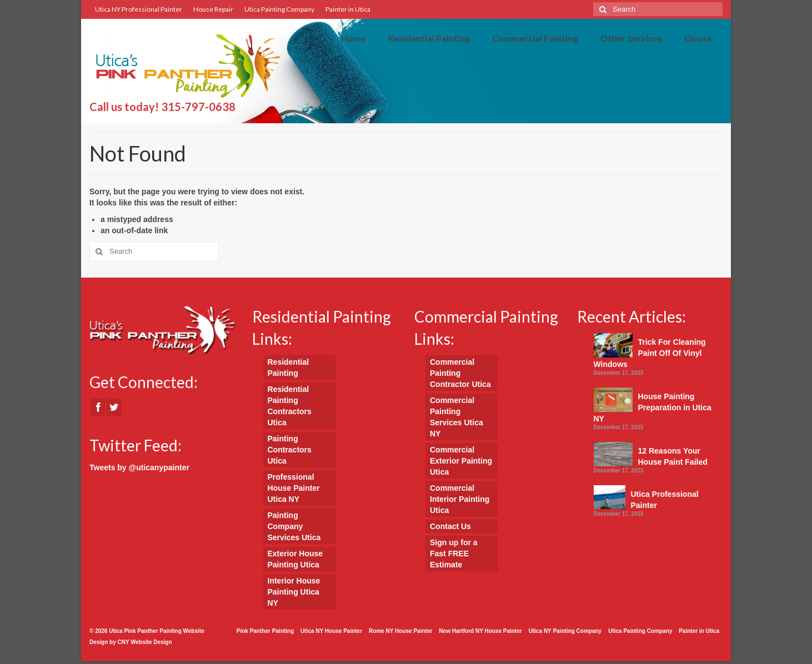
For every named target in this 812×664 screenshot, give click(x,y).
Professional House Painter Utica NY (294, 488)
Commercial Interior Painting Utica (460, 499)
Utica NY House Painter (331, 631)
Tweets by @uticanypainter (139, 467)
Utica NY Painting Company (565, 631)
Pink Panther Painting (265, 631)
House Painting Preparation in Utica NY (653, 408)
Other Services (631, 38)
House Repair (213, 9)
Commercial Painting (535, 38)
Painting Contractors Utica (290, 450)
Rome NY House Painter (400, 631)
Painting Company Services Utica (294, 526)
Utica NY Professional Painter (139, 9)
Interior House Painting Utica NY (294, 592)
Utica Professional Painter (665, 500)
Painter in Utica (348, 9)
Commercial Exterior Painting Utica (461, 461)
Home (354, 38)
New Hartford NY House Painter (480, 631)
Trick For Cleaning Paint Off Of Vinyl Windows (650, 353)
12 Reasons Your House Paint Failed (673, 456)
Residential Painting (429, 38)
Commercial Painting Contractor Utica (460, 373)
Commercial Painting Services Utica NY (457, 417)
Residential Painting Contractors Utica (290, 406)
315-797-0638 (198, 107)
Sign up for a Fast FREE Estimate (454, 554)
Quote (698, 38)
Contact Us (450, 526)
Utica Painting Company (279, 9)
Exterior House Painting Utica (295, 559)
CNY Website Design (145, 642)
